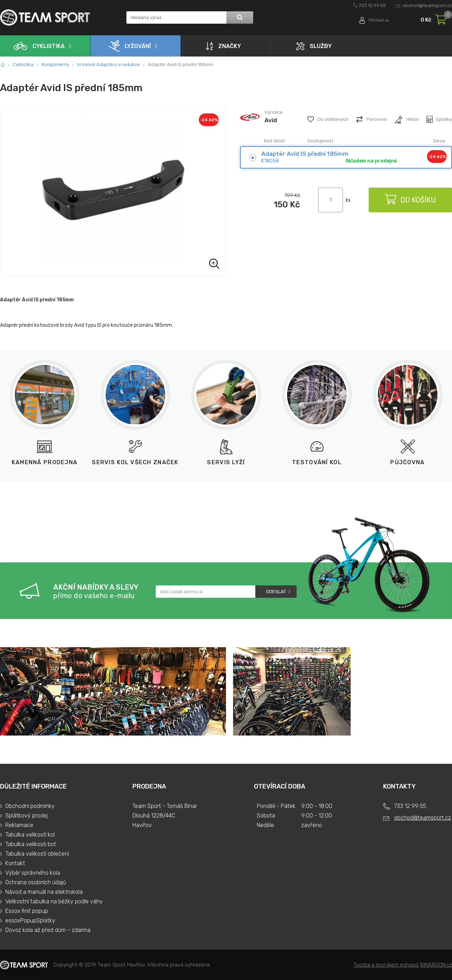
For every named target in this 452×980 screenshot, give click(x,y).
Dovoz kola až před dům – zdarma (48, 930)
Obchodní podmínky (30, 806)
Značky (223, 46)
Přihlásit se (377, 20)
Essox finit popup (27, 911)
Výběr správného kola (33, 873)
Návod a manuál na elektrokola (44, 892)
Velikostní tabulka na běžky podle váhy (54, 901)
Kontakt (15, 863)
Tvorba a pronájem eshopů (386, 965)
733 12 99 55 (372, 5)
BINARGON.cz (436, 965)
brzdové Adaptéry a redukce (109, 64)
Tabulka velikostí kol (30, 835)
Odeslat (276, 592)
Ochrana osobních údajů (36, 882)
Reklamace (19, 825)
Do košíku (410, 200)
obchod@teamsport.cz (427, 5)
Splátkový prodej (26, 816)
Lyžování (130, 46)
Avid (271, 120)
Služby (314, 46)
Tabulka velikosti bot (31, 844)
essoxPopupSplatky (30, 920)
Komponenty (55, 64)
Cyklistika (39, 46)
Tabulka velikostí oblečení (37, 854)
